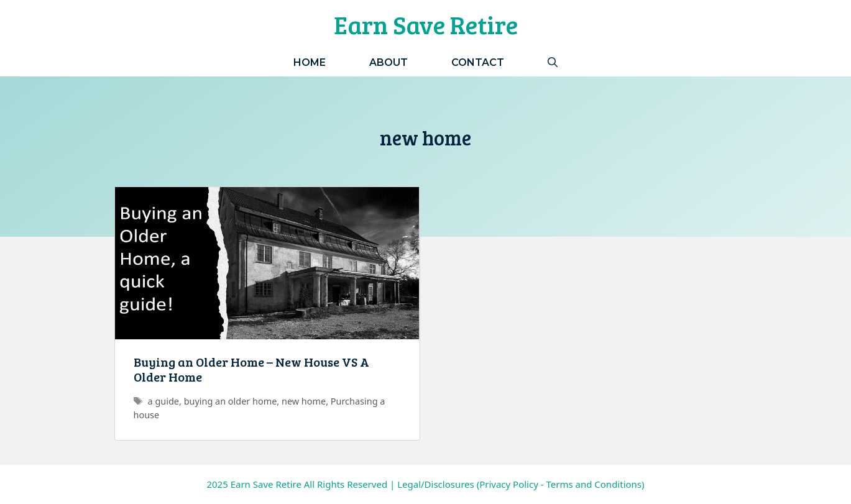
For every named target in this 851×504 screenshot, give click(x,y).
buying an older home (231, 401)
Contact (478, 62)
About (389, 62)
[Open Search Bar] (553, 62)
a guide (163, 401)
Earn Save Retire (426, 24)
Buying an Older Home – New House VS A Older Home (251, 369)
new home (304, 401)
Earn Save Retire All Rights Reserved (309, 484)
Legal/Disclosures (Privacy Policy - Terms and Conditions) (521, 484)
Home (310, 62)
